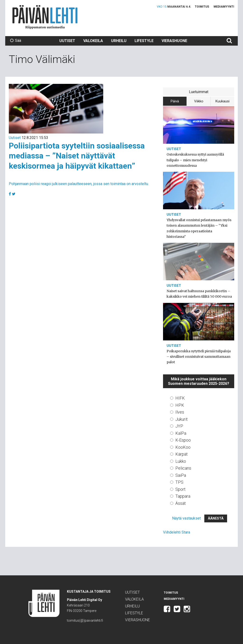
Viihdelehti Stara (177, 532)
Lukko (181, 461)
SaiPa (181, 475)
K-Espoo (183, 440)
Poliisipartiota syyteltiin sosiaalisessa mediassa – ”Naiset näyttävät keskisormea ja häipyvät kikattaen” (77, 156)
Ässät (181, 503)
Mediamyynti (224, 7)
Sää (16, 41)
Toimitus (202, 7)
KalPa (181, 433)
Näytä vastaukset (186, 518)
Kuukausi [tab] (222, 101)
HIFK (180, 398)
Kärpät (182, 454)
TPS (179, 482)
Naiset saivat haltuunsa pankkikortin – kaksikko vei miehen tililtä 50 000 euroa (199, 294)
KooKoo (183, 447)
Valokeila (93, 41)
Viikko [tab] (199, 101)
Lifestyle (144, 41)
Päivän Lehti (45, 17)
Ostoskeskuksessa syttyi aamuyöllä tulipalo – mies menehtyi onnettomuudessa (195, 160)
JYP (179, 426)
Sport (180, 489)
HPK (180, 405)
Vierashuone (174, 41)
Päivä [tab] (175, 101)
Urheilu (119, 41)
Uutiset (67, 41)
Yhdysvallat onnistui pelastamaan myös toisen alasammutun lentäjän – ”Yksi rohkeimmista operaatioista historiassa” (199, 228)
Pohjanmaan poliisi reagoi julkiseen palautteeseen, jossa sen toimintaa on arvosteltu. (79, 184)
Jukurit (182, 419)
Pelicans (183, 468)
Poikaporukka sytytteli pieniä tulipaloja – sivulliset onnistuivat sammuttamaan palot (199, 357)
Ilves (180, 412)
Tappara (183, 496)
